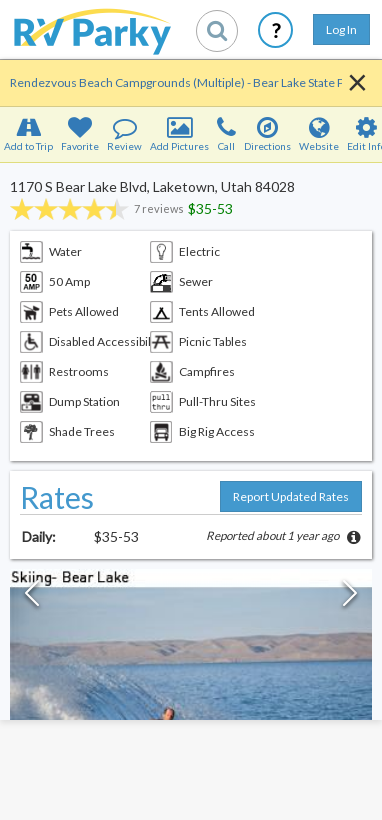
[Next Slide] (350, 598)
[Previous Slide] (32, 598)
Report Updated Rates (291, 496)
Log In (341, 29)
